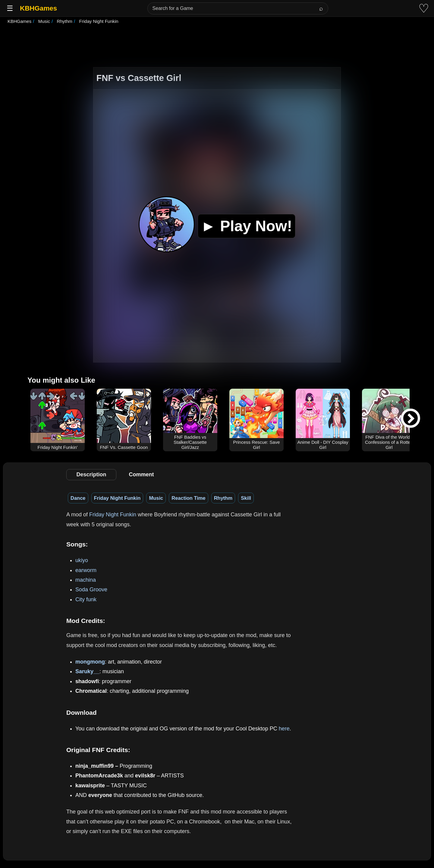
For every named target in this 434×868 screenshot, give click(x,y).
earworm (86, 570)
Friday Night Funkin (117, 498)
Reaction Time (188, 498)
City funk (86, 599)
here (284, 729)
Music (156, 498)
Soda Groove (91, 590)
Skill (246, 498)
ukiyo (82, 560)
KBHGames (38, 8)
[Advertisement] (217, 46)
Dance (78, 498)
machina (86, 580)
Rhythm (223, 498)
